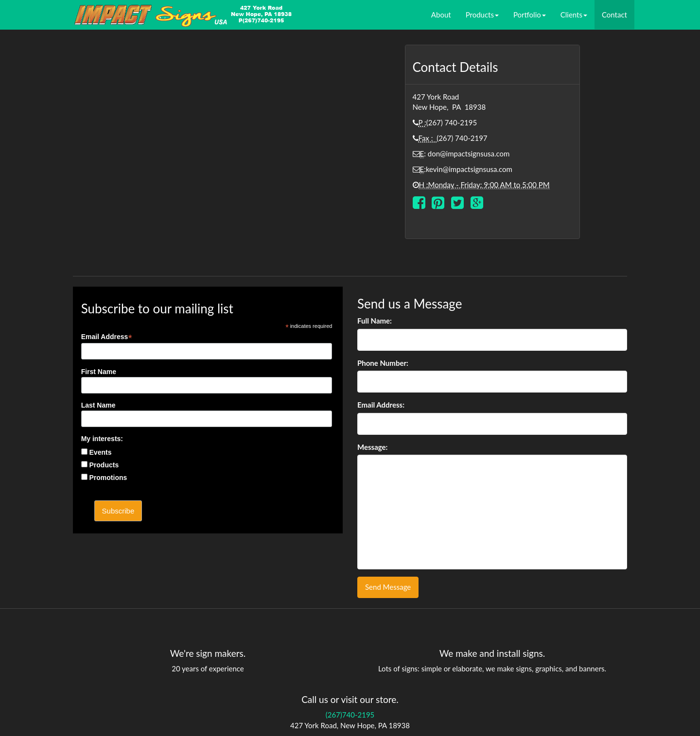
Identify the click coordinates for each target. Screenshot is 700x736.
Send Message (388, 587)
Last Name (98, 405)
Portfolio (530, 15)
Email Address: (381, 405)
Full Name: (375, 321)
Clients (574, 15)
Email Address (107, 337)
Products (482, 15)
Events (101, 452)
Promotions (108, 478)
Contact (614, 15)
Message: (372, 447)
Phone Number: (383, 363)
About (441, 15)
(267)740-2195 (350, 715)
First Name (99, 372)
